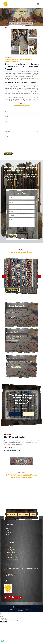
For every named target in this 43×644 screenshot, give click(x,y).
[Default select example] (22, 131)
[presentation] (14, 148)
